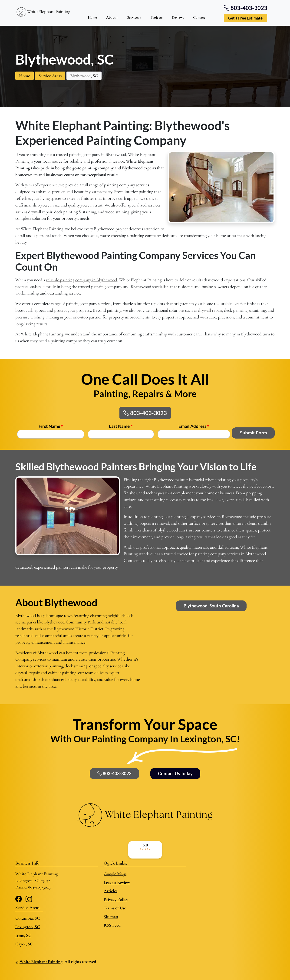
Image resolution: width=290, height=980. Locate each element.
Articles (110, 891)
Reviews (178, 17)
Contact (199, 17)
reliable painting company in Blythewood (82, 280)
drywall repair (210, 310)
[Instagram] (29, 899)
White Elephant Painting (41, 962)
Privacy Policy (116, 899)
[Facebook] (19, 899)
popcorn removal (154, 523)
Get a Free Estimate (245, 18)
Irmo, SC (23, 935)
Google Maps (115, 874)
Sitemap (111, 917)
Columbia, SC (28, 918)
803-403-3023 (145, 413)
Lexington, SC (28, 927)
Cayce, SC (24, 944)
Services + (134, 17)
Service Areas (50, 76)
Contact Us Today (175, 773)
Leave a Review (117, 882)
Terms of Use (115, 908)
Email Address (194, 426)
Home (92, 17)
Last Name (121, 426)
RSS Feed (112, 925)
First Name (51, 426)
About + (112, 17)
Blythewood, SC (84, 76)
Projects (157, 17)
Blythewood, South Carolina (211, 606)
